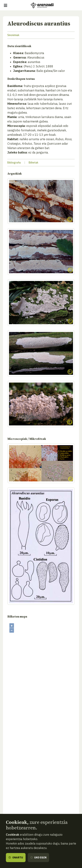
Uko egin (38, 857)
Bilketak (33, 163)
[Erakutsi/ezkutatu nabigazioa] (6, 5)
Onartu (16, 857)
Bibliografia (14, 163)
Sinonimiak (13, 35)
